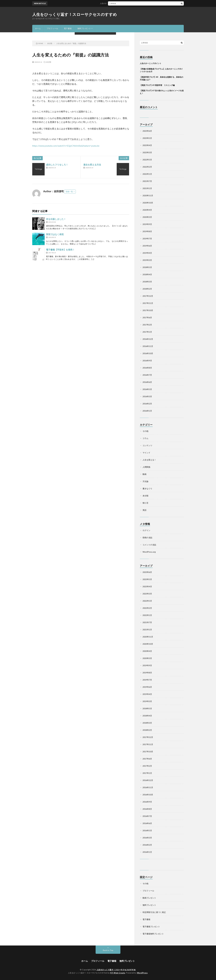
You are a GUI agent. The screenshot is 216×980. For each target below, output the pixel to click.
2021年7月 (147, 181)
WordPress (142, 973)
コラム (145, 438)
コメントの (149, 545)
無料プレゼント (84, 28)
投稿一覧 (69, 192)
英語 (145, 510)
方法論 (145, 481)
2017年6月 (147, 317)
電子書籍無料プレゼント (153, 934)
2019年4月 (147, 253)
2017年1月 (147, 332)
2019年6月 (147, 246)
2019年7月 (147, 239)
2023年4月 (147, 145)
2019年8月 (147, 231)
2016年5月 (147, 389)
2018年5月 (147, 267)
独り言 (145, 503)
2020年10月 (148, 203)
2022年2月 (147, 167)
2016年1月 (147, 411)
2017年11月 (148, 303)
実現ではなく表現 (55, 234)
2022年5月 (147, 160)
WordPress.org (149, 552)
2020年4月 (147, 210)
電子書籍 (68, 28)
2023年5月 (147, 138)
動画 (145, 474)
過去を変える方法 (92, 165)
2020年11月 (148, 195)
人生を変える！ (149, 460)
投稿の (147, 537)
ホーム (38, 28)
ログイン (146, 530)
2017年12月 (148, 296)
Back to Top (108, 950)
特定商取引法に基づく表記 (154, 912)
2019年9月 (147, 224)
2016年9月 (147, 361)
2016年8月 (147, 368)
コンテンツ (147, 445)
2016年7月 (147, 375)
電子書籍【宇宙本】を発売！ (60, 250)
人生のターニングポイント (112, 3)
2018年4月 (147, 274)
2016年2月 (147, 404)
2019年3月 (147, 260)
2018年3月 (147, 282)
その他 (145, 431)
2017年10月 (148, 310)
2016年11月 (148, 346)
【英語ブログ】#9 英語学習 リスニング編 (157, 85)
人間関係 (146, 467)
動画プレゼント (149, 898)
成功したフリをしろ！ (57, 165)
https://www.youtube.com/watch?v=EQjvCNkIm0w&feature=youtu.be (66, 146)
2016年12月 (148, 339)
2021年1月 (147, 188)
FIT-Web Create (118, 973)
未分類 (49, 62)
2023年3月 (147, 152)
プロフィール (52, 28)
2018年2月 (147, 289)
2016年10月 (148, 353)
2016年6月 (147, 382)
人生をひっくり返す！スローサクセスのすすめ (75, 14)
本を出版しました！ (56, 219)
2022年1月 (147, 174)
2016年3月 (147, 396)
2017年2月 (147, 325)
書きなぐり (147, 488)
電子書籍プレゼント (151, 927)
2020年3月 (147, 217)
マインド (146, 453)
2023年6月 (147, 131)
